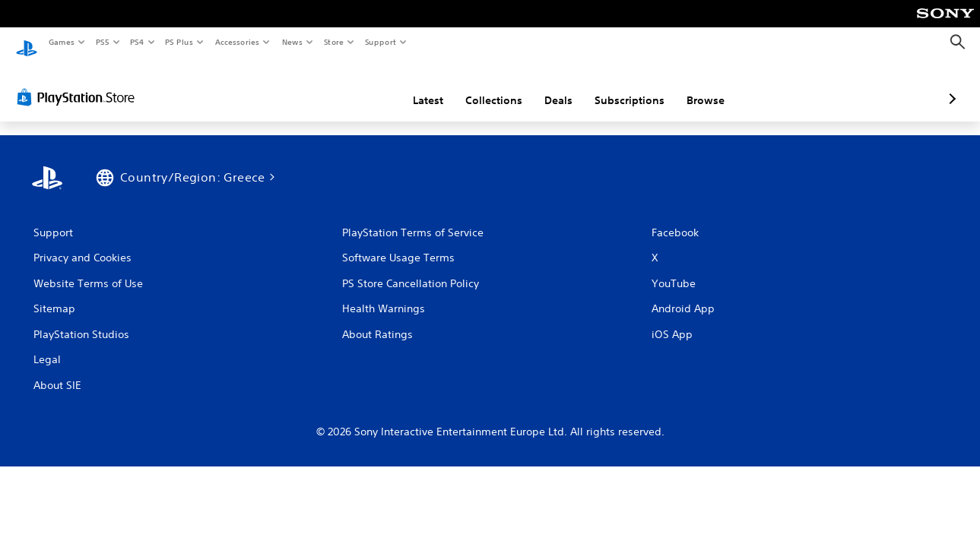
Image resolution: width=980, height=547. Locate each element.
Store (333, 42)
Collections (413, 86)
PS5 (102, 42)
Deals (478, 86)
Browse (625, 86)
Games (61, 42)
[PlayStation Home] (27, 43)
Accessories (236, 42)
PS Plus (179, 42)
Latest (347, 86)
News (292, 42)
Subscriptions (549, 86)
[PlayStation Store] (79, 83)
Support (380, 42)
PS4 (137, 42)
